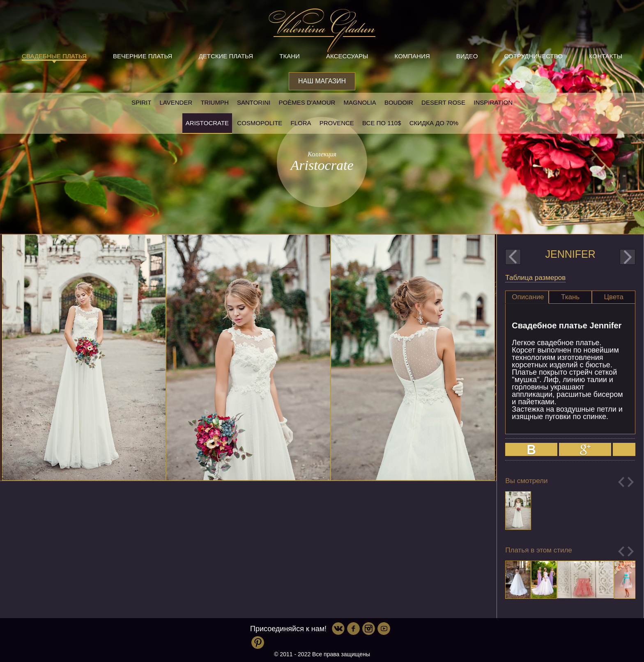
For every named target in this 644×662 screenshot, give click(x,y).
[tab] (527, 297)
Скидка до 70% (434, 123)
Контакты (606, 56)
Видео (467, 56)
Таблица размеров (535, 278)
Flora (301, 123)
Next (631, 482)
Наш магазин (322, 81)
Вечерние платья (143, 56)
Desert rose (443, 102)
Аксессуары (347, 56)
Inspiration (493, 102)
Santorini (254, 102)
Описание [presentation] (528, 297)
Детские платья (226, 56)
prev (513, 257)
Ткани (290, 56)
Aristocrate (207, 123)
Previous (621, 482)
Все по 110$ (382, 123)
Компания (412, 56)
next (628, 257)
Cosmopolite (260, 123)
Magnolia (360, 102)
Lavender (176, 102)
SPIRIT (141, 102)
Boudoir (399, 102)
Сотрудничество (534, 56)
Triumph (214, 102)
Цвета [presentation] (614, 297)
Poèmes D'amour (307, 102)
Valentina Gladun (322, 30)
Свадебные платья (54, 56)
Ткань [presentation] (570, 297)
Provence (337, 123)
